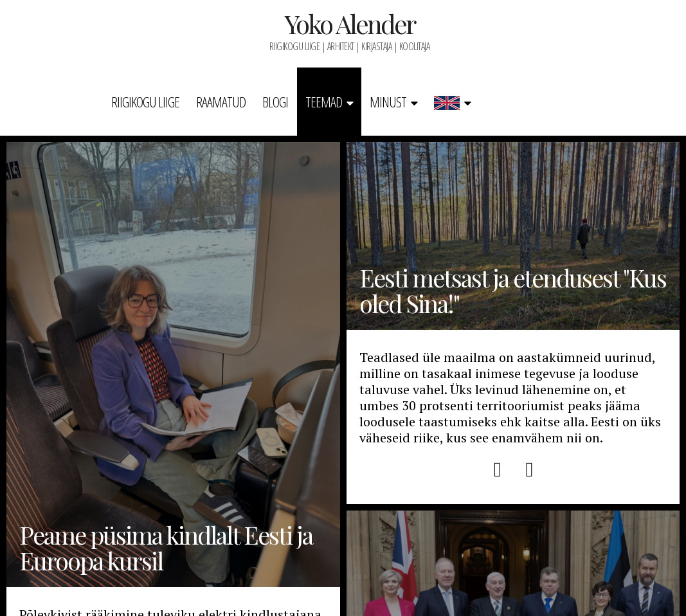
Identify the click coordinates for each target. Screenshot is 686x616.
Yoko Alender (350, 23)
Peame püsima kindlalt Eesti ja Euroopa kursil (173, 365)
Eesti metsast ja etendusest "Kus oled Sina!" (513, 236)
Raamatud (221, 102)
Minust (388, 102)
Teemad (324, 102)
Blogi (275, 102)
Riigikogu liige (145, 102)
